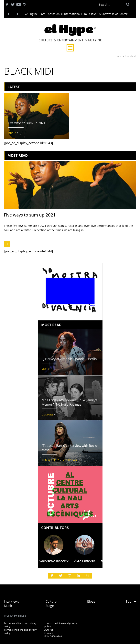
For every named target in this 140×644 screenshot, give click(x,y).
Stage (50, 606)
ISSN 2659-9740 (53, 636)
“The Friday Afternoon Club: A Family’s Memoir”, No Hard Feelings (70, 402)
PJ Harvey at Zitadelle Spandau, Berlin (69, 359)
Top (131, 601)
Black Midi (130, 56)
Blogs (91, 601)
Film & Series (51, 460)
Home (119, 56)
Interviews (69, 460)
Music (12, 133)
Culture (48, 415)
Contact (49, 633)
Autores (49, 630)
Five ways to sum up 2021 (27, 123)
